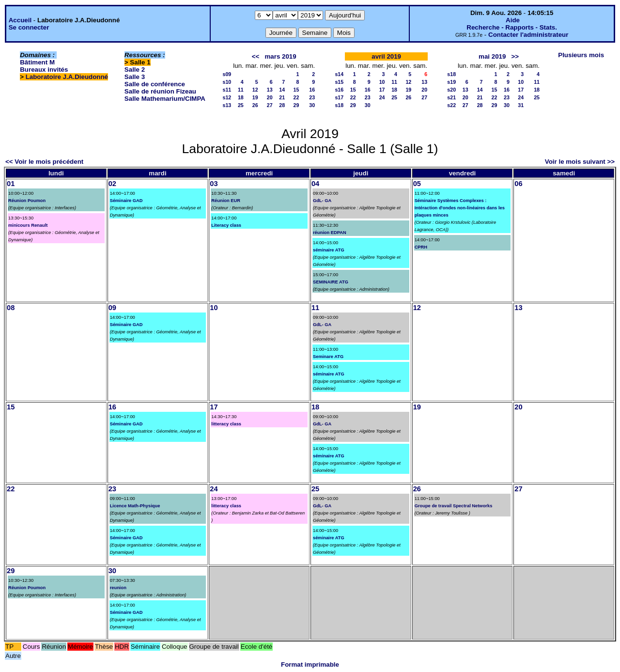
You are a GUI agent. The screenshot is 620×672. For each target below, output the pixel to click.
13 (270, 90)
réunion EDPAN (330, 233)
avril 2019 (386, 56)
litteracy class (226, 424)
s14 (339, 74)
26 (255, 105)
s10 (227, 82)
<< (256, 56)
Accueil (20, 20)
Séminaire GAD (126, 201)
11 (241, 90)
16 (312, 90)
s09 (227, 74)
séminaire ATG (329, 250)
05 (417, 184)
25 (241, 105)
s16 (339, 90)
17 (382, 90)
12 (255, 90)
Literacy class (226, 225)
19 (255, 97)
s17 (339, 97)
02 (112, 184)
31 (521, 105)
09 (112, 308)
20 (270, 97)
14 (282, 90)
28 (282, 105)
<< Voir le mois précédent (44, 162)
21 (282, 97)
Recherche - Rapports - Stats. (512, 27)
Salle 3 (135, 77)
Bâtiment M (37, 62)
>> (515, 56)
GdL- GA (322, 201)
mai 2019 (492, 56)
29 (296, 105)
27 (270, 105)
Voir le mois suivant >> (580, 162)
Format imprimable (310, 664)
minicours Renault (28, 225)
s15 (339, 82)
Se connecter (29, 27)
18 (241, 97)
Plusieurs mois (581, 55)
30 (312, 105)
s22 (451, 105)
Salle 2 (135, 70)
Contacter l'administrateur (528, 35)
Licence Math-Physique (135, 506)
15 (296, 90)
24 (382, 97)
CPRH (421, 247)
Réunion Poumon (27, 201)
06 (518, 184)
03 (214, 184)
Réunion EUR (226, 201)
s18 (339, 105)
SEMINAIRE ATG (331, 282)
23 (312, 97)
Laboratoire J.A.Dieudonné (67, 77)
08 (11, 308)
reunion (118, 588)
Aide (513, 20)
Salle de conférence (155, 84)
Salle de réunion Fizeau (160, 91)
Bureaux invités (44, 70)
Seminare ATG (328, 357)
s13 (227, 105)
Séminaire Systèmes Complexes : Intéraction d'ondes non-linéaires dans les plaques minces (460, 208)
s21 (451, 97)
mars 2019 (280, 56)
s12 (227, 97)
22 (296, 97)
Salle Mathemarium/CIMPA (165, 99)
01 (11, 184)
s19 (451, 82)
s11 (227, 90)
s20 (451, 90)
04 (315, 184)
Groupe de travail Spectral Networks (454, 506)
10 (382, 82)
